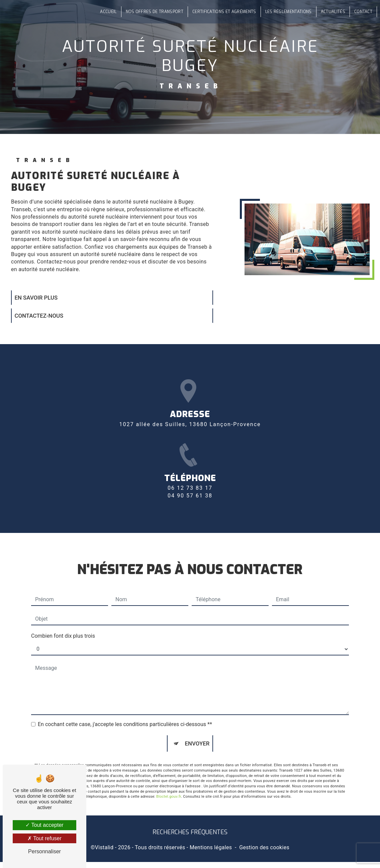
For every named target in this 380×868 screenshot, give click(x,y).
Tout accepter (44, 825)
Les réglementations (286, 12)
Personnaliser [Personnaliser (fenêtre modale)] (44, 851)
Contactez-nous (43, 319)
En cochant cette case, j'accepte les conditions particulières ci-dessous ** (125, 713)
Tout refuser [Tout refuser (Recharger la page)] (44, 838)
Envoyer (197, 732)
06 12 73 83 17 (190, 508)
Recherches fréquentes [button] (190, 838)
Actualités (331, 12)
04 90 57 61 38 (190, 515)
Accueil (106, 12)
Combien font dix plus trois (63, 624)
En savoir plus (40, 298)
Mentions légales (211, 853)
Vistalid (104, 853)
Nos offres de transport (152, 12)
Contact (361, 12)
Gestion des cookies (264, 853)
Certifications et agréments (222, 12)
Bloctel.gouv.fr (169, 787)
